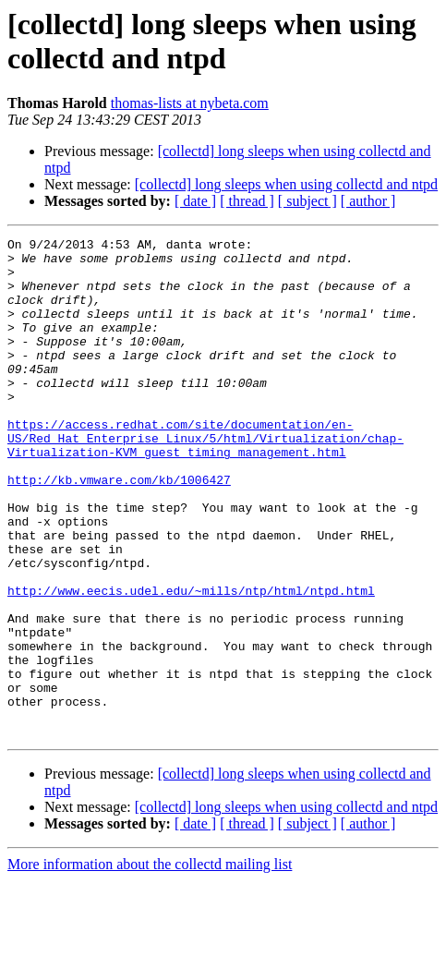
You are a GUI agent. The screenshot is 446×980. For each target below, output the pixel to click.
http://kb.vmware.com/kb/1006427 (119, 529)
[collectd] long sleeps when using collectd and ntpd (286, 184)
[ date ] (195, 201)
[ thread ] (247, 201)
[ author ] (368, 201)
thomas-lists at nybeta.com (190, 103)
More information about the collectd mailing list (150, 964)
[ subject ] (307, 201)
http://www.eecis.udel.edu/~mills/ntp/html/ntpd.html (191, 662)
